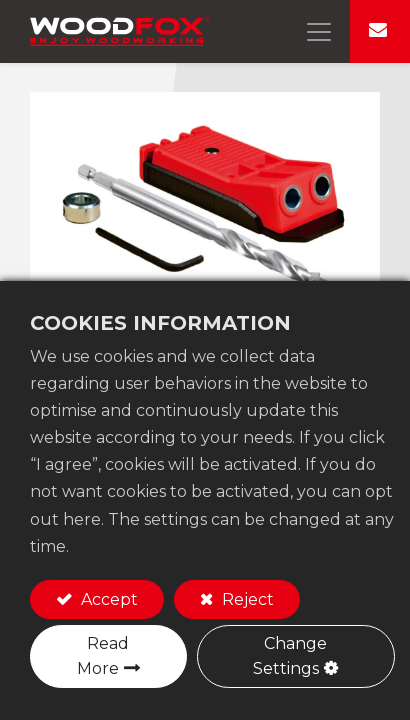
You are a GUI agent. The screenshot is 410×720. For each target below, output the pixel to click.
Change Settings (290, 656)
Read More (103, 656)
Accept (107, 599)
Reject (246, 599)
